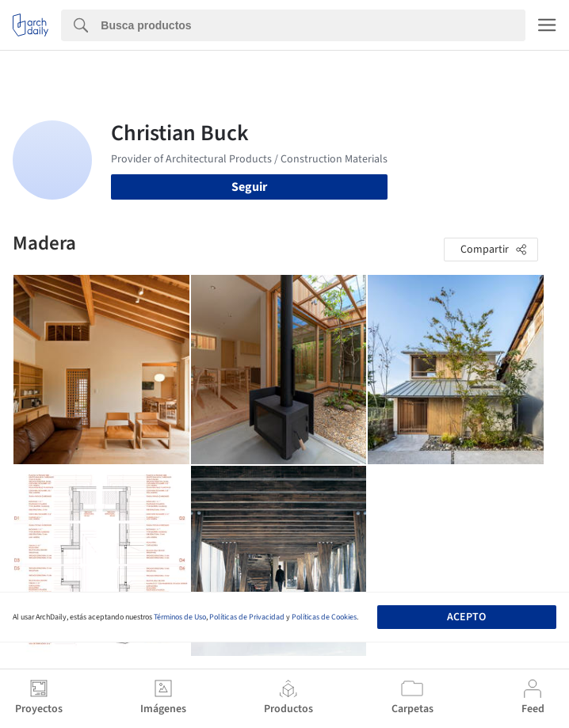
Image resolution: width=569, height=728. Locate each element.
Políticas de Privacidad (247, 617)
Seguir (249, 187)
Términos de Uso (180, 617)
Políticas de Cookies (324, 617)
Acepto (466, 617)
